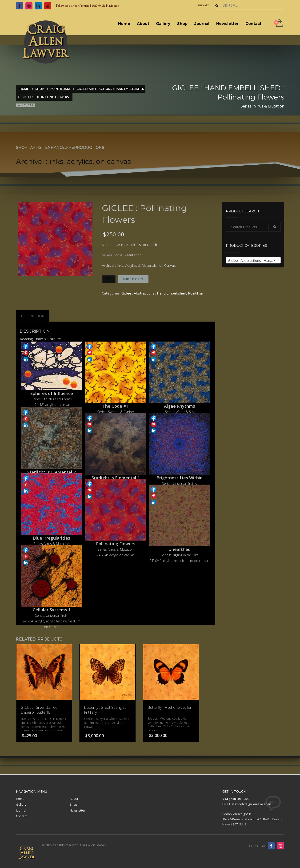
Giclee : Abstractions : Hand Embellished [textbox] (254, 260)
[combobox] (253, 260)
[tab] (33, 316)
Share (26, 346)
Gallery (21, 804)
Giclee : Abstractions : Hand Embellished (154, 293)
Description (33, 316)
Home (20, 799)
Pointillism (196, 293)
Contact (21, 816)
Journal (21, 810)
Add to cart (133, 279)
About (74, 799)
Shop (73, 804)
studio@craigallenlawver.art (251, 804)
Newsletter (77, 810)
